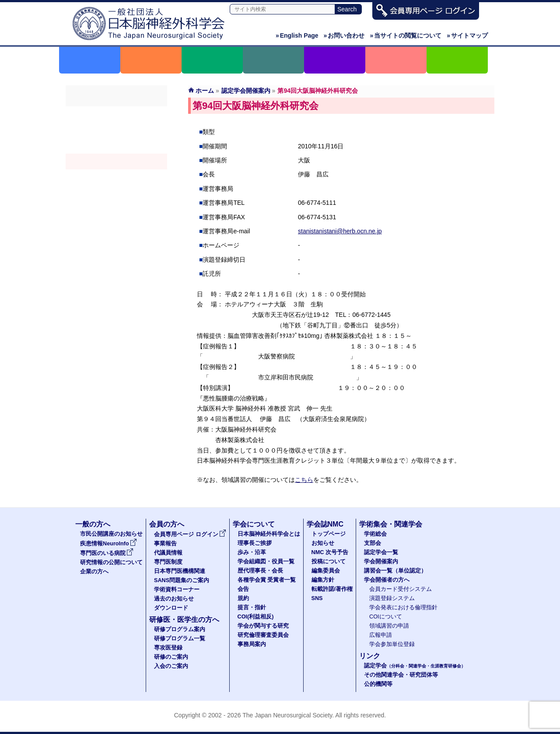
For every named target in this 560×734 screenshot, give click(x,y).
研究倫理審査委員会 (263, 635)
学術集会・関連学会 (391, 524)
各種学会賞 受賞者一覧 (267, 580)
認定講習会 (116, 177)
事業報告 (165, 544)
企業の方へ (94, 572)
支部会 (116, 130)
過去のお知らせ (174, 599)
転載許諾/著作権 (332, 589)
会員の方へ (167, 524)
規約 (243, 598)
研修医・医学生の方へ (184, 620)
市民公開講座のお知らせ (111, 534)
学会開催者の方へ (116, 193)
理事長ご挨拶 (255, 543)
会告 (243, 589)
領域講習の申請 (389, 626)
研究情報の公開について (111, 562)
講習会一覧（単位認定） (395, 571)
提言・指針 (252, 608)
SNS (317, 598)
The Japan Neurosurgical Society (287, 715)
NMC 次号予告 (330, 552)
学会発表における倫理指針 (403, 608)
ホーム (205, 91)
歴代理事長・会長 (260, 571)
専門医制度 (168, 562)
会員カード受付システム (401, 589)
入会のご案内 (171, 666)
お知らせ (323, 543)
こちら (304, 480)
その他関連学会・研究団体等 (401, 675)
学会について (254, 524)
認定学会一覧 (381, 552)
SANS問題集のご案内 (182, 580)
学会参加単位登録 (392, 644)
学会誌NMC (325, 524)
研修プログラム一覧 (180, 639)
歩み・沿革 (252, 552)
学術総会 (116, 114)
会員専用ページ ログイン (190, 534)
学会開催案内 (116, 162)
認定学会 (415, 666)
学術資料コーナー (177, 590)
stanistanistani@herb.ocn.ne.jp (340, 231)
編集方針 (323, 580)
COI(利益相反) (256, 617)
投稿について (329, 562)
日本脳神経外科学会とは (269, 534)
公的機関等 (378, 684)
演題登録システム (392, 598)
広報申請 (381, 635)
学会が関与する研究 (263, 626)
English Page (297, 35)
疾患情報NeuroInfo (108, 544)
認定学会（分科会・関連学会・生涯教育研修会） (116, 146)
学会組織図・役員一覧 (266, 562)
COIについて (386, 617)
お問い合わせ (344, 35)
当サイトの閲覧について (406, 35)
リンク (370, 656)
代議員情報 (168, 553)
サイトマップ (467, 35)
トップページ (329, 534)
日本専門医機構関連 (180, 571)
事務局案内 (252, 644)
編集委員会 (326, 571)
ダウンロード (171, 608)
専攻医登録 (168, 648)
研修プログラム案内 (180, 629)
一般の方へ (93, 524)
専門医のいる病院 (107, 553)
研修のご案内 (171, 657)
